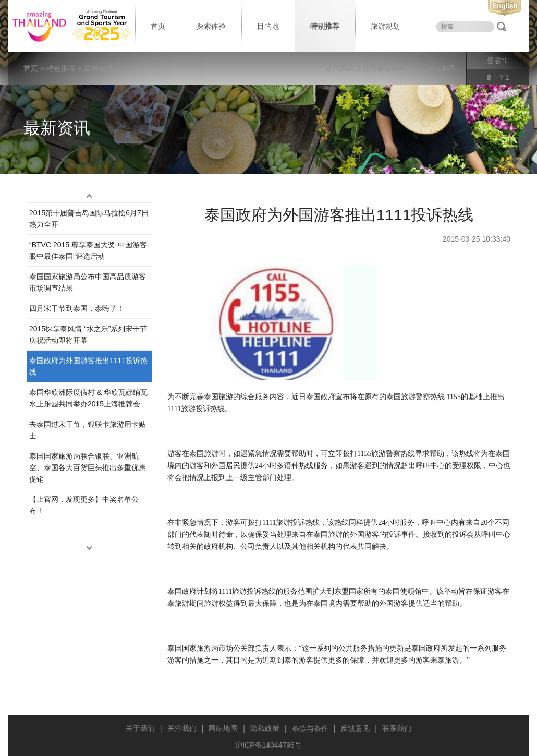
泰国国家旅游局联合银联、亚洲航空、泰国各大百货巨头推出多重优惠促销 (88, 467)
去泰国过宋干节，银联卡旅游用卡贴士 (88, 430)
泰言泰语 (441, 68)
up (89, 196)
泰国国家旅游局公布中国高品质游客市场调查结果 (88, 282)
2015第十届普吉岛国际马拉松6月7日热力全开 (89, 219)
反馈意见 (355, 728)
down (89, 548)
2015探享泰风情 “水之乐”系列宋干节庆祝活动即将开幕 (88, 334)
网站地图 (223, 728)
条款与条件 (310, 728)
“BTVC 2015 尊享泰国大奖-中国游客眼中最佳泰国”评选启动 (88, 250)
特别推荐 (325, 26)
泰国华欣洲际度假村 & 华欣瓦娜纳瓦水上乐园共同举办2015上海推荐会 (88, 398)
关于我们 (140, 728)
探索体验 (211, 26)
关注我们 (182, 728)
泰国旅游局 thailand (70, 26)
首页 (158, 26)
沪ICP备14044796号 (268, 745)
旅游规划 (385, 26)
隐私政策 (265, 728)
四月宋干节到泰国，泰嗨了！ (77, 308)
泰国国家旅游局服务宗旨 (365, 68)
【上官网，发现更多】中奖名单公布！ (84, 505)
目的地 (268, 26)
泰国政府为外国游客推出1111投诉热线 (88, 366)
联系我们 (397, 728)
